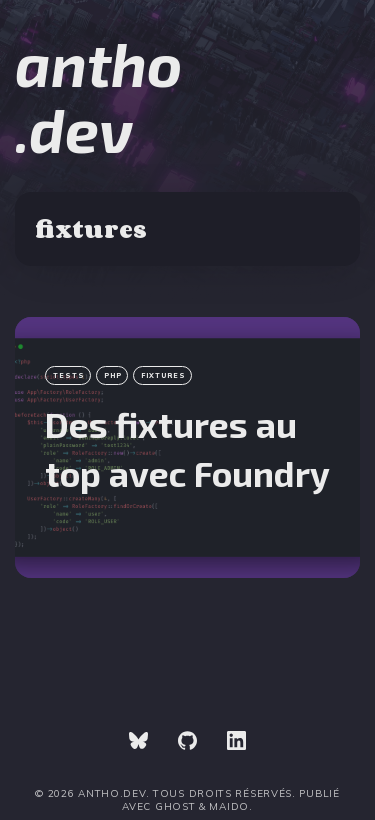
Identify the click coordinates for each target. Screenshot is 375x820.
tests (69, 375)
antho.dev (98, 96)
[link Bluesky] (138, 742)
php (113, 375)
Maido (229, 806)
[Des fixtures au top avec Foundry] (187, 447)
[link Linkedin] (236, 742)
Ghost (175, 806)
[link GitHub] (187, 742)
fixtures (163, 375)
